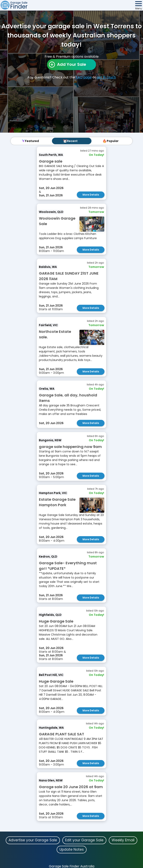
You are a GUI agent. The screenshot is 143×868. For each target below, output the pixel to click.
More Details (91, 195)
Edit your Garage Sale (84, 840)
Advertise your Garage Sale (33, 840)
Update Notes (72, 849)
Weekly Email (123, 840)
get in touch (106, 77)
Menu (139, 8)
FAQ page (84, 77)
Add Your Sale (72, 64)
